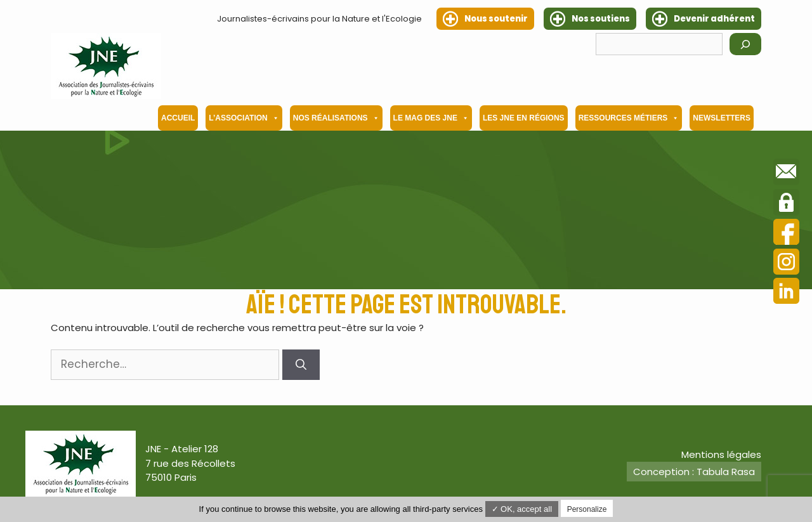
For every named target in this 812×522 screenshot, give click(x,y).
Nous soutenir (496, 19)
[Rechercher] (745, 44)
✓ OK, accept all (522, 509)
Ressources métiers (629, 118)
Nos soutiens (601, 19)
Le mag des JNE (431, 118)
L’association (244, 118)
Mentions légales (721, 454)
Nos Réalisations (336, 118)
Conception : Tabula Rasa (694, 472)
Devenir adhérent (714, 19)
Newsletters (722, 118)
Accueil (178, 118)
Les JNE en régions (524, 118)
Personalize (587, 509)
